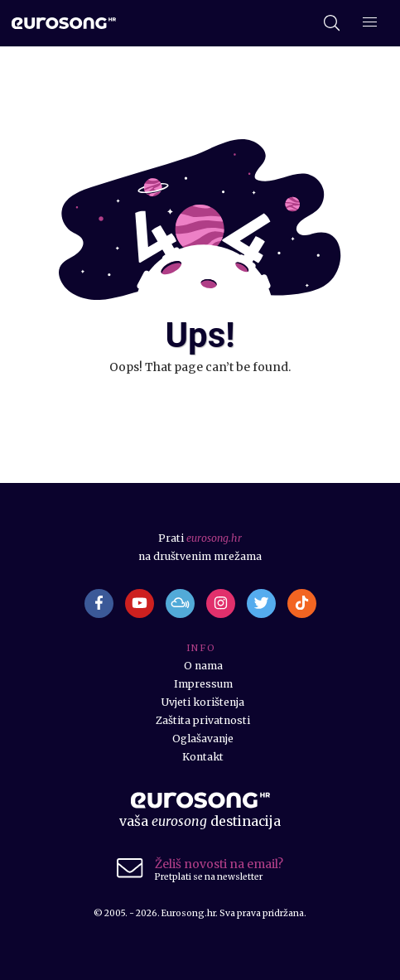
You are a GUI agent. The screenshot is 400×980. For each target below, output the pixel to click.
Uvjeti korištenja (203, 702)
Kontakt (203, 757)
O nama (203, 666)
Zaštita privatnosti (203, 720)
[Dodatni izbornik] (370, 24)
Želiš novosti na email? (219, 864)
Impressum (203, 684)
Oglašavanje (203, 739)
